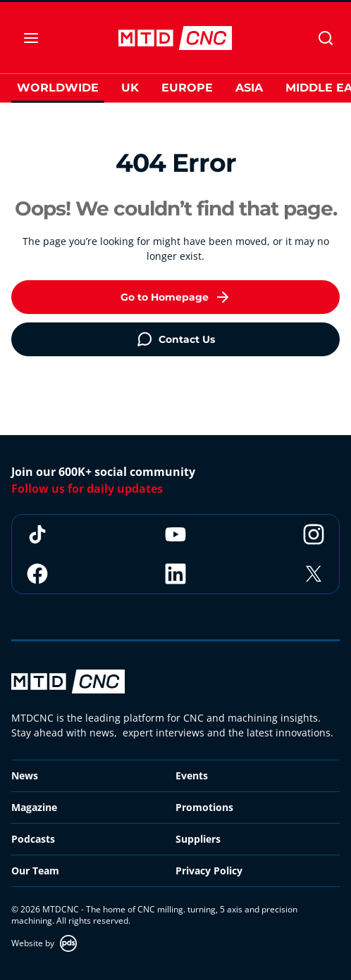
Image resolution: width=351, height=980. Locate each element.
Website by (44, 943)
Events (192, 775)
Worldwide (58, 88)
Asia (249, 88)
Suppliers (198, 839)
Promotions (204, 807)
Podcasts (33, 839)
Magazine (34, 807)
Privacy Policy (209, 871)
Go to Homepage (176, 297)
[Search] (326, 38)
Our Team (35, 871)
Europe (187, 88)
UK (130, 88)
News (25, 775)
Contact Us (175, 339)
